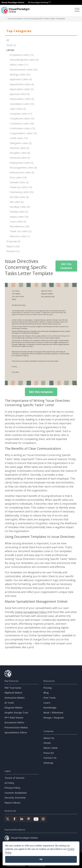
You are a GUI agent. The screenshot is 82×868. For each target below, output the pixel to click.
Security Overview (15, 798)
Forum (47, 743)
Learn (47, 703)
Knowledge (50, 708)
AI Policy (9, 783)
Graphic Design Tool (16, 713)
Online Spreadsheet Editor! (31, 612)
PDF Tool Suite (13, 688)
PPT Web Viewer (14, 718)
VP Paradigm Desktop (39, 2)
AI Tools (9, 703)
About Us (49, 738)
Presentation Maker (16, 727)
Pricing (48, 688)
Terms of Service (14, 778)
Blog (46, 693)
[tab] (41, 31)
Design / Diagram (54, 718)
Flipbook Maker (13, 693)
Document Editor (14, 722)
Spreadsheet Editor (16, 732)
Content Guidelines (16, 793)
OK (41, 859)
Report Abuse (12, 803)
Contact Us (50, 758)
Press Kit (49, 753)
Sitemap (48, 763)
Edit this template (66, 266)
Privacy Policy (12, 788)
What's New (51, 748)
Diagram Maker (14, 708)
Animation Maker (15, 698)
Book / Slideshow (53, 713)
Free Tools (50, 698)
